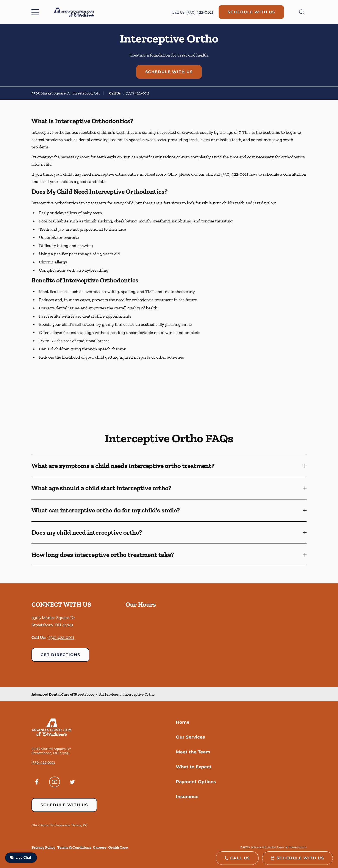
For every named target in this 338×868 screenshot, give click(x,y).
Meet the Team (193, 752)
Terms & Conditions (74, 847)
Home (183, 722)
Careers (100, 847)
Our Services (190, 737)
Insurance (187, 797)
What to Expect (194, 767)
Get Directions (60, 655)
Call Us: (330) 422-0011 (192, 12)
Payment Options (196, 782)
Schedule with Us (251, 12)
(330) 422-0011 (138, 93)
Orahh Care (118, 847)
